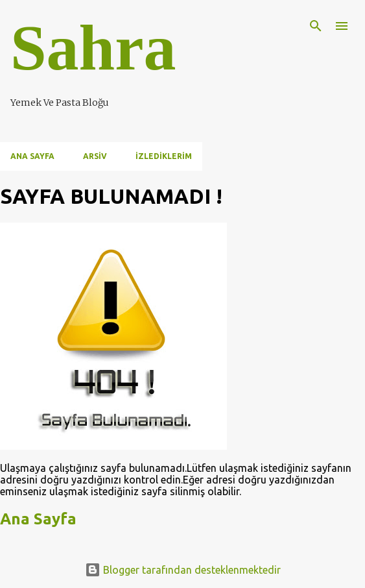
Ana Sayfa (32, 156)
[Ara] (316, 26)
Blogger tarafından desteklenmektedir (183, 570)
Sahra (93, 48)
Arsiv (95, 156)
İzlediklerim (164, 156)
